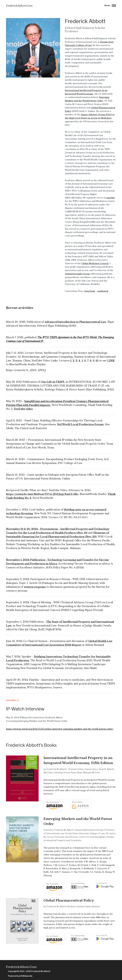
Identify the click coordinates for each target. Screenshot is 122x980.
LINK (111, 361)
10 (97, 361)
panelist (111, 198)
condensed (103, 291)
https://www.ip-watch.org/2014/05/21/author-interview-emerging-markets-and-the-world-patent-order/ (60, 729)
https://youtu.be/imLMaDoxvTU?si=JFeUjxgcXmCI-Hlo (42, 494)
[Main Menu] (109, 6)
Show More (13, 700)
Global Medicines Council (95, 263)
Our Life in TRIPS (53, 382)
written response (35, 587)
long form (90, 291)
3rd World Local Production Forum (80, 424)
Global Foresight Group (77, 274)
